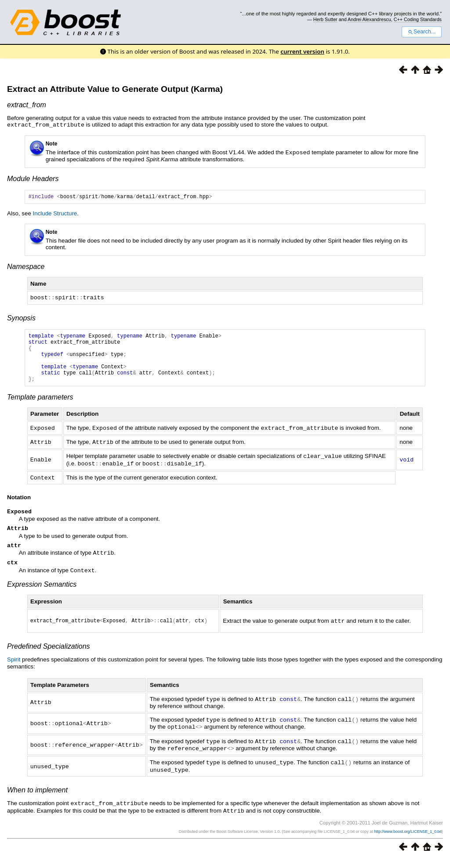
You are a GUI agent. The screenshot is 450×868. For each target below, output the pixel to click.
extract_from (27, 105)
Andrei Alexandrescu (369, 19)
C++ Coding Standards (418, 19)
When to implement (37, 799)
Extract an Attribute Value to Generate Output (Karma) (115, 89)
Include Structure (55, 214)
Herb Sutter (325, 19)
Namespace (26, 267)
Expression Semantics (42, 595)
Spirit (14, 672)
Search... (422, 32)
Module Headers (33, 178)
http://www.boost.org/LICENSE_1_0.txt (408, 840)
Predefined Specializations (49, 659)
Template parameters (40, 408)
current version (302, 51)
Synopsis (21, 318)
